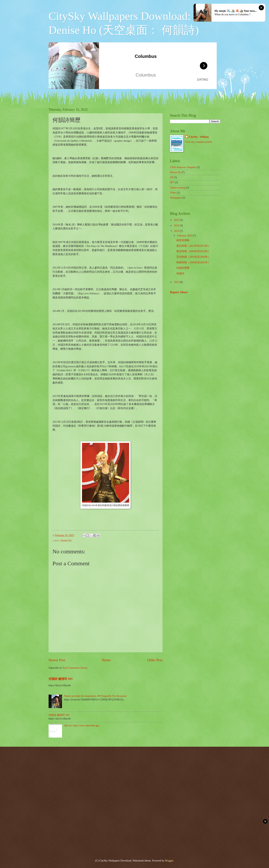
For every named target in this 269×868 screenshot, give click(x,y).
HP (172, 177)
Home (106, 660)
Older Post (155, 660)
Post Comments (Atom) (75, 668)
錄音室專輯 (183, 240)
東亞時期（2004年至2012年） (193, 251)
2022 (177, 282)
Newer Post (57, 660)
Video (173, 193)
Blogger (169, 861)
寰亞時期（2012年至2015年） (193, 246)
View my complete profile (199, 142)
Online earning (178, 188)
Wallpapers (176, 198)
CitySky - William (199, 137)
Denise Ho (66, 541)
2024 (177, 226)
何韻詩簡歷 (183, 268)
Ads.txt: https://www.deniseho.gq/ (82, 726)
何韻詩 (180, 274)
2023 (177, 231)
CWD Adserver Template (183, 167)
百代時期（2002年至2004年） (193, 257)
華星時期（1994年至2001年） (193, 262)
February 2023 (185, 236)
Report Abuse (179, 292)
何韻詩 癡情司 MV (61, 679)
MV (172, 182)
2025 (177, 220)
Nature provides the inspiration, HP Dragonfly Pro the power (95, 696)
